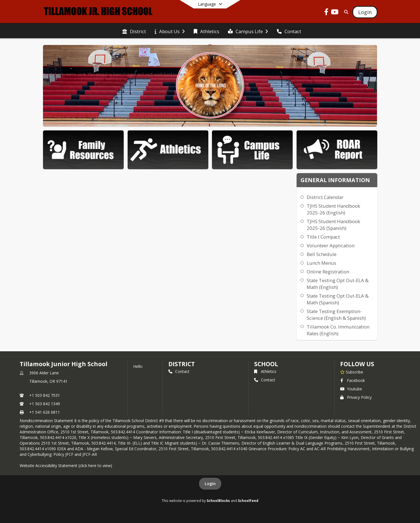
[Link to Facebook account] (326, 13)
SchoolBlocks (218, 501)
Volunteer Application (331, 245)
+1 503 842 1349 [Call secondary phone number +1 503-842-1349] (45, 404)
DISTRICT (182, 364)
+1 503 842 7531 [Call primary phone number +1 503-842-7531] (45, 395)
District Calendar (325, 197)
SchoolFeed (248, 501)
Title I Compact (323, 237)
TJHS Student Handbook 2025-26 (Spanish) (333, 225)
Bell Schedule (322, 254)
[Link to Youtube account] (335, 13)
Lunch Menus (321, 263)
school (266, 364)
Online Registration (328, 272)
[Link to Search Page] (345, 12)
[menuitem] (134, 31)
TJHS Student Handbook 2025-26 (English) (333, 209)
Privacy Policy (356, 397)
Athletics (265, 371)
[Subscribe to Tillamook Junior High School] (352, 372)
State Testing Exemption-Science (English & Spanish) (336, 315)
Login (210, 484)
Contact (179, 371)
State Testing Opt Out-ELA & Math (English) (338, 284)
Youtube (351, 389)
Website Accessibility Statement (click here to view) (66, 466)
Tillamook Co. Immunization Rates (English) (338, 330)
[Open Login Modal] (365, 12)
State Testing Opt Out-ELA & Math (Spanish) (338, 299)
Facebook (353, 380)
